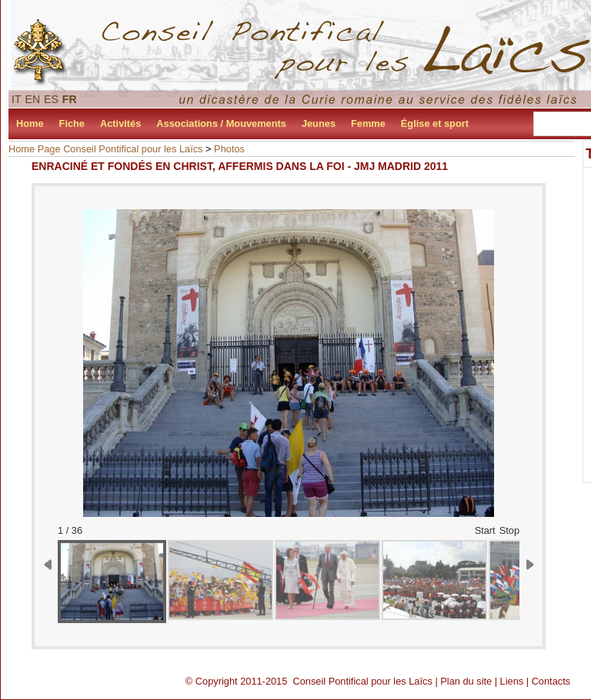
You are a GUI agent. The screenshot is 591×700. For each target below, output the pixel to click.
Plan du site (466, 681)
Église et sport (435, 123)
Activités (120, 123)
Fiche (72, 123)
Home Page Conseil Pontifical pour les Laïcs (106, 149)
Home (30, 123)
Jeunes (319, 123)
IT (17, 99)
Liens (512, 681)
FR (70, 99)
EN (33, 99)
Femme (368, 123)
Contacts (551, 681)
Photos (229, 149)
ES (51, 99)
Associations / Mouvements (221, 123)
